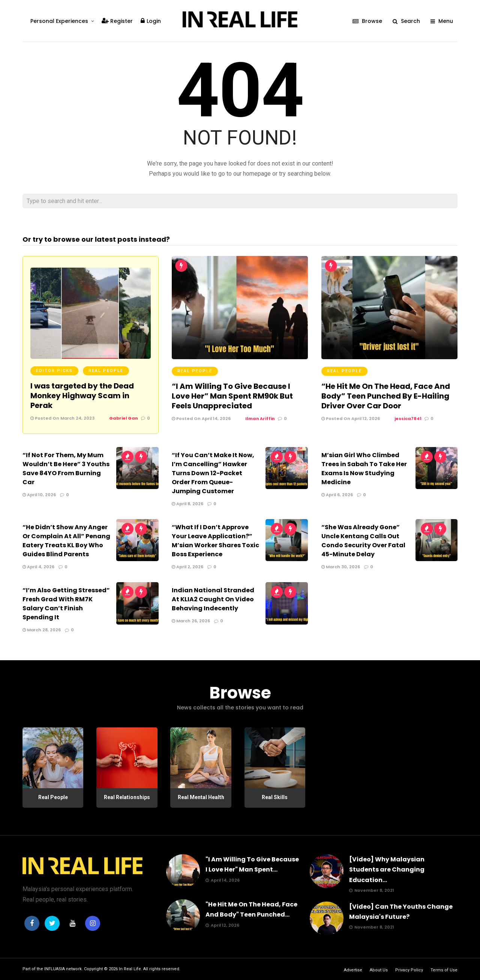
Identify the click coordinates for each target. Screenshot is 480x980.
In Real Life (130, 969)
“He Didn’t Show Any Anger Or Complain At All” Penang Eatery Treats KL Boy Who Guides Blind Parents (66, 541)
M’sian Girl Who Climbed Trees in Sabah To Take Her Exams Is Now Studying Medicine (364, 469)
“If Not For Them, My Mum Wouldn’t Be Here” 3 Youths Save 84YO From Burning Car (66, 469)
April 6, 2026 (337, 495)
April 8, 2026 (187, 504)
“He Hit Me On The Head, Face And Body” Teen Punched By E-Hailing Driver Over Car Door (386, 396)
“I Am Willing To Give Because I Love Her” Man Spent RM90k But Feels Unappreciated (232, 396)
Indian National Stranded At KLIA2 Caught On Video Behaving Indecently (213, 599)
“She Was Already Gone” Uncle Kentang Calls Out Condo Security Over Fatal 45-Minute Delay (363, 541)
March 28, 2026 (42, 630)
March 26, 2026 (191, 621)
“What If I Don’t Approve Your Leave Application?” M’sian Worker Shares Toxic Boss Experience (215, 541)
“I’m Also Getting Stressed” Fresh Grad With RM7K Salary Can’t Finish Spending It (66, 604)
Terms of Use (444, 970)
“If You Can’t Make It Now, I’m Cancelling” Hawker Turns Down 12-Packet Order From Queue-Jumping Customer (213, 473)
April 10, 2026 (39, 495)
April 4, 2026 (38, 567)
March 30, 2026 (341, 567)
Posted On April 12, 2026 (351, 418)
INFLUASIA (55, 969)
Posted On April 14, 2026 (201, 418)
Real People (106, 371)
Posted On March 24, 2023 (62, 418)
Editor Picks (54, 371)
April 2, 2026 (187, 567)
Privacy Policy (409, 970)
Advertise (353, 970)
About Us (379, 970)
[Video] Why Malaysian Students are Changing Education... (387, 869)
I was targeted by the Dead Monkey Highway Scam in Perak (82, 396)
